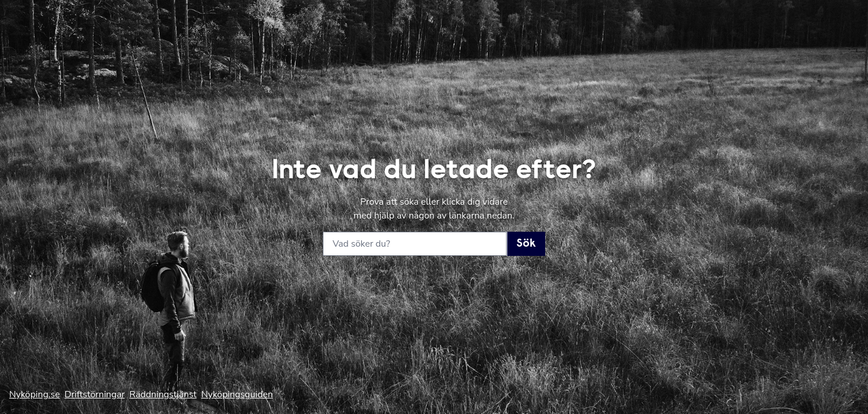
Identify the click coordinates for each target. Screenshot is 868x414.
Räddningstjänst (163, 394)
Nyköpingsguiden (237, 394)
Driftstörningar (94, 394)
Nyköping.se (34, 394)
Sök (526, 244)
